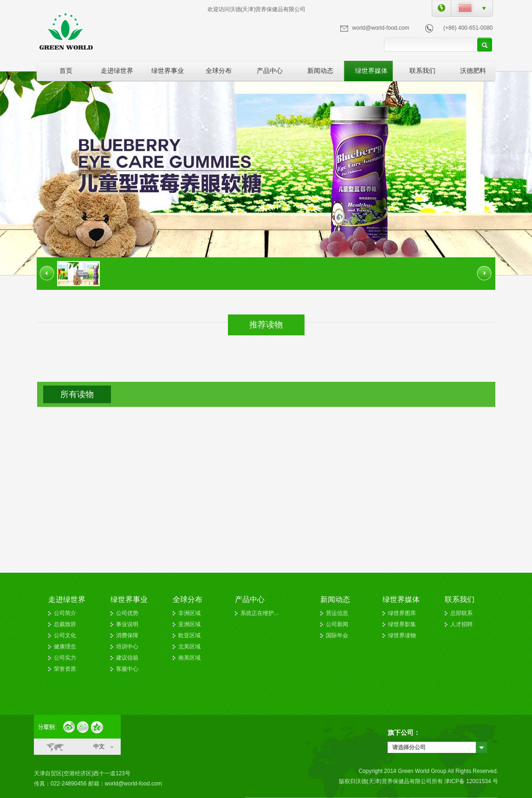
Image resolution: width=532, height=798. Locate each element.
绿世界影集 (402, 624)
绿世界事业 (168, 71)
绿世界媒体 (371, 71)
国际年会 (337, 635)
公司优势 (127, 613)
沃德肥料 (473, 71)
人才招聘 (461, 624)
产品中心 (270, 71)
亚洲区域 (189, 624)
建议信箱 (127, 658)
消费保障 (127, 635)
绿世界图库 (402, 613)
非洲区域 (189, 613)
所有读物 (77, 394)
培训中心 (127, 647)
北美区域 (189, 647)
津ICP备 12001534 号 (471, 781)
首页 (66, 71)
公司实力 (65, 658)
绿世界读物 (402, 635)
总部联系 (461, 613)
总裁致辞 (65, 624)
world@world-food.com (381, 28)
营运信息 (337, 613)
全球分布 (219, 71)
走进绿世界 (117, 71)
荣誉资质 (65, 669)
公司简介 (65, 613)
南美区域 (189, 658)
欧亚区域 (189, 635)
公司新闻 (337, 624)
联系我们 (422, 71)
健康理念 (65, 647)
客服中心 (127, 669)
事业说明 (127, 624)
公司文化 (65, 635)
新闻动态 (320, 71)
